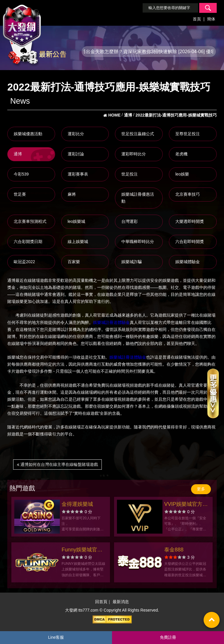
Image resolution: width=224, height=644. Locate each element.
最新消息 (121, 602)
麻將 (72, 194)
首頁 (197, 19)
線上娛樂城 (78, 242)
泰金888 (174, 550)
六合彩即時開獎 (190, 242)
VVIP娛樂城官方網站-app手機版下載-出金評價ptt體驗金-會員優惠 (186, 505)
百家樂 (74, 262)
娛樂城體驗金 (188, 262)
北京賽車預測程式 (30, 221)
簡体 (211, 19)
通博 (18, 154)
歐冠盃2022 (24, 262)
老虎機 (181, 154)
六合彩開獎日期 (28, 242)
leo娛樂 (182, 174)
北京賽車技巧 (188, 194)
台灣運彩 (129, 221)
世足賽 (20, 194)
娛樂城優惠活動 (28, 134)
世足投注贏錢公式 (138, 134)
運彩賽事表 (78, 174)
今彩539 (21, 174)
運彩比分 (76, 134)
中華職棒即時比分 (138, 242)
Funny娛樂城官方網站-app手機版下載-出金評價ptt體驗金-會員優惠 (84, 550)
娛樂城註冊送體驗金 (111, 322)
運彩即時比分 (134, 154)
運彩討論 (76, 154)
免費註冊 (168, 637)
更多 (201, 489)
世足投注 (129, 174)
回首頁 (101, 602)
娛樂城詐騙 (132, 262)
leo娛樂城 (77, 221)
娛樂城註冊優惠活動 (138, 198)
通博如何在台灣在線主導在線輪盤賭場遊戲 (57, 464)
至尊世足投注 (188, 134)
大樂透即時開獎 (190, 221)
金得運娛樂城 (77, 504)
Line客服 (56, 637)
